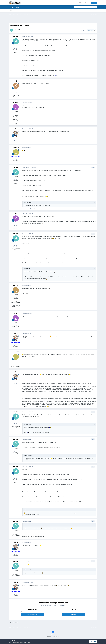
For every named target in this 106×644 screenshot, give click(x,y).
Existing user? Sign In (85, 3)
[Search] (81, 7)
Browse (12, 8)
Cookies (53, 635)
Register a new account (32, 614)
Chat (24, 31)
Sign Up (94, 3)
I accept (93, 641)
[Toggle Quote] (24, 202)
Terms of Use (27, 642)
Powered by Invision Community (53, 637)
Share (83, 30)
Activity (17, 7)
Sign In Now (74, 614)
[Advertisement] (53, 20)
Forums (11, 11)
